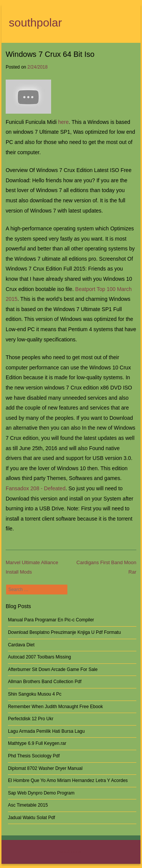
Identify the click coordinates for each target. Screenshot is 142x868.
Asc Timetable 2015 (28, 805)
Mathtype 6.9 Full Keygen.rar (37, 743)
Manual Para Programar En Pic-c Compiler (51, 620)
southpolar (35, 23)
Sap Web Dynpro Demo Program (41, 793)
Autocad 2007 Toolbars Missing (40, 657)
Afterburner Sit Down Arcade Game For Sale (53, 669)
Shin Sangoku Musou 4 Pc (35, 694)
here (63, 122)
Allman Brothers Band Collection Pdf (45, 682)
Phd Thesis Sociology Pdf (34, 756)
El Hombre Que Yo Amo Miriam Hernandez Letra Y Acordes (68, 780)
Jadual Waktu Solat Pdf (31, 818)
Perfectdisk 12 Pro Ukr (31, 719)
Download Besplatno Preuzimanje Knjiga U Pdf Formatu (64, 632)
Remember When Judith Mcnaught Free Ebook (55, 707)
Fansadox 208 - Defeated (36, 488)
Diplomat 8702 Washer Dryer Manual (45, 768)
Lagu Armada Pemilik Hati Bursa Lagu (46, 731)
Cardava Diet (21, 645)
